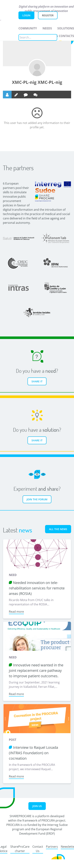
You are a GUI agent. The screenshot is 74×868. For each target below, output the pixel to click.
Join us (37, 806)
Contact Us (38, 849)
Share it (37, 381)
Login (26, 15)
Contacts (66, 36)
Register (48, 15)
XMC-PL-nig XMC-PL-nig (37, 82)
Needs (47, 28)
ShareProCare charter (20, 849)
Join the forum (37, 499)
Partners (52, 847)
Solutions (66, 28)
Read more (16, 612)
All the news (58, 529)
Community (28, 28)
